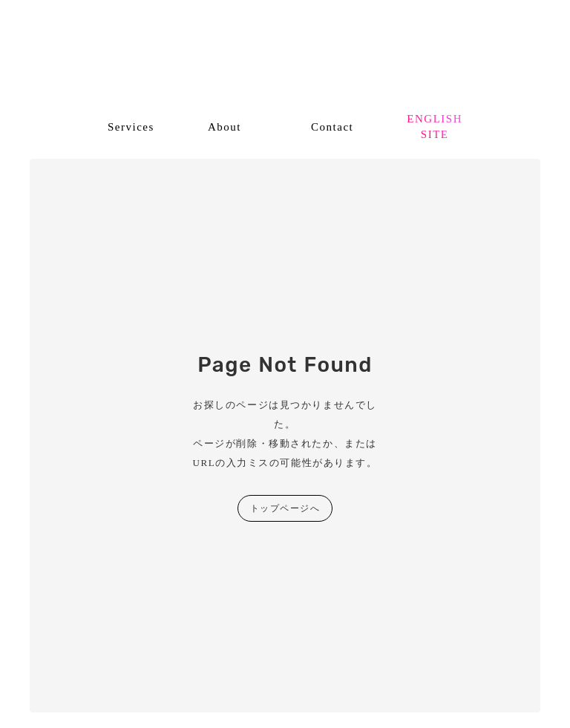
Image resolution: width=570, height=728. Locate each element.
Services (131, 127)
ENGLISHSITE (435, 127)
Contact (332, 127)
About (225, 127)
